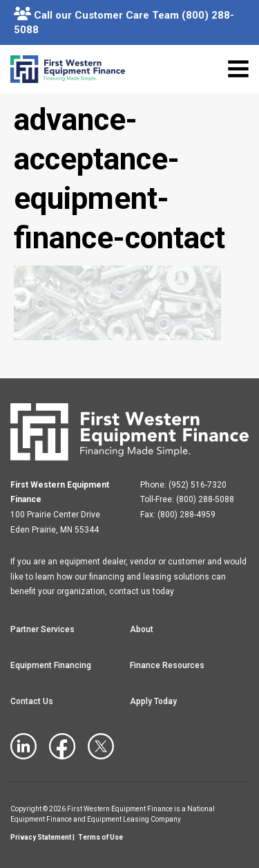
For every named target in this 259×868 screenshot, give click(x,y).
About (142, 629)
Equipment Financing (51, 665)
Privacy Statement (41, 837)
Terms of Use (100, 837)
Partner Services (42, 629)
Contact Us (32, 701)
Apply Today (153, 701)
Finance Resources (167, 665)
